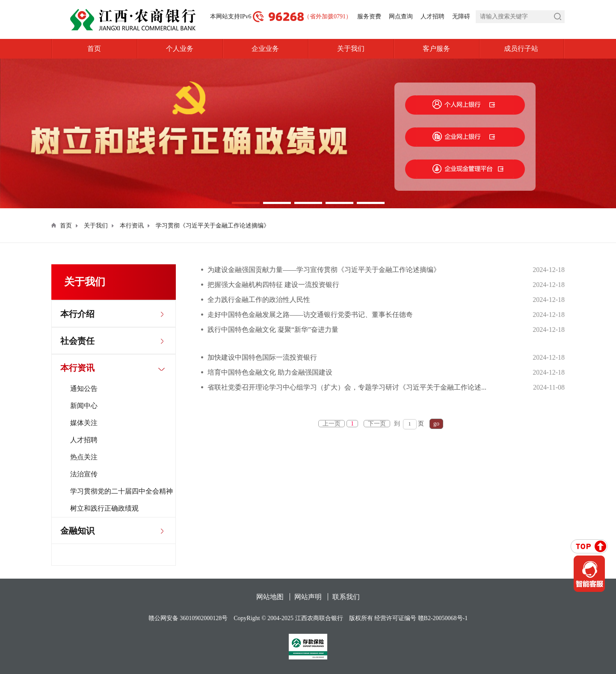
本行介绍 (77, 314)
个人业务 (180, 49)
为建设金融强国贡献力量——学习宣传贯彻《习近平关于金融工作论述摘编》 (324, 270)
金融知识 (77, 531)
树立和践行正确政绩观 (104, 508)
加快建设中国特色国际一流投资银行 (262, 357)
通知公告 (84, 389)
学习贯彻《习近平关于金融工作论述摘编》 (213, 226)
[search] (520, 17)
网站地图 (270, 597)
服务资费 (369, 16)
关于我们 (351, 49)
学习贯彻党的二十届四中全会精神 (121, 491)
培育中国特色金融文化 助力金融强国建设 (270, 372)
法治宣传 (84, 474)
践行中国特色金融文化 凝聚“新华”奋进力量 (273, 330)
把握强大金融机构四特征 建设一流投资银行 (273, 285)
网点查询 (401, 16)
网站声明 (308, 597)
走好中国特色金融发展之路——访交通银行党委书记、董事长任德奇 (310, 315)
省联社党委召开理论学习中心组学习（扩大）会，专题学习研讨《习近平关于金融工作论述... (347, 387)
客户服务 (436, 49)
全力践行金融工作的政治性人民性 (259, 300)
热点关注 (84, 457)
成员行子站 (534, 49)
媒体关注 (84, 423)
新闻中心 (84, 406)
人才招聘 (432, 16)
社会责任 (77, 341)
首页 (94, 49)
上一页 (332, 424)
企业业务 (265, 49)
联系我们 (346, 597)
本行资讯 (132, 226)
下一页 (377, 424)
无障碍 (461, 16)
